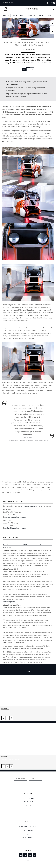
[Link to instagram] (30, 855)
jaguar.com (28, 802)
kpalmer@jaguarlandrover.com (16, 517)
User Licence (28, 830)
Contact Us (28, 834)
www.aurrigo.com (9, 602)
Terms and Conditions (28, 827)
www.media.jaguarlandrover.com (33, 506)
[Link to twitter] (25, 855)
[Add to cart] (28, 69)
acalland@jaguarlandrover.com (16, 528)
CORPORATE (8, 3)
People (22, 15)
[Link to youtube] (34, 855)
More (51, 15)
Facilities (32, 15)
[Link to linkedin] (21, 855)
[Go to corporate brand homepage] (7, 9)
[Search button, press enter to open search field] (53, 9)
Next (34, 779)
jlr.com (28, 806)
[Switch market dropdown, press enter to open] (48, 3)
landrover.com (28, 798)
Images (6, 15)
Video (14, 15)
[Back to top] (28, 860)
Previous (22, 779)
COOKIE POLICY (28, 838)
